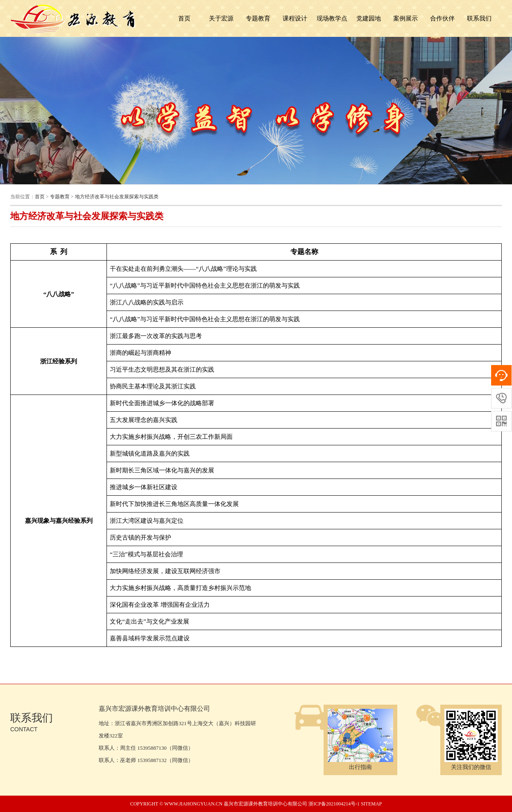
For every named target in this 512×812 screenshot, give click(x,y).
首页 (184, 18)
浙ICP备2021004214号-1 (334, 804)
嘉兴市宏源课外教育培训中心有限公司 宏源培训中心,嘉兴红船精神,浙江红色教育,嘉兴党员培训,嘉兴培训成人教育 (74, 18)
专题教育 (60, 197)
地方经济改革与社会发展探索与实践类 (117, 197)
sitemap (371, 804)
